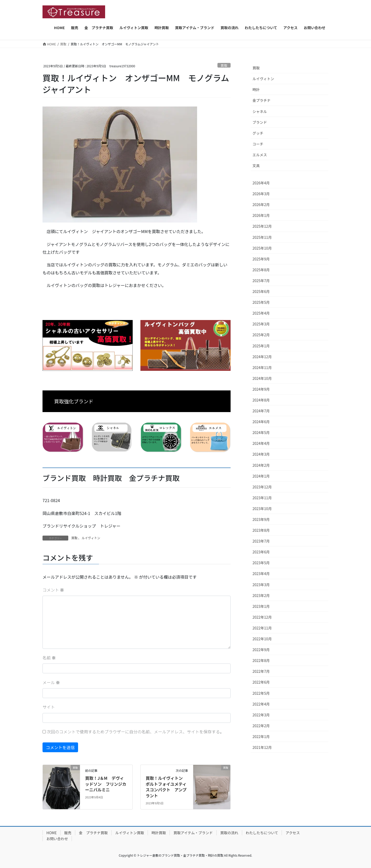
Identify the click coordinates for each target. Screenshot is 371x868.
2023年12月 (262, 487)
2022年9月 (261, 650)
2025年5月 (261, 302)
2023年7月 (261, 541)
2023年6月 (261, 552)
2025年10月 (262, 248)
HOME (52, 833)
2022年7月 (261, 671)
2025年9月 (261, 259)
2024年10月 (262, 378)
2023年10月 (262, 509)
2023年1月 (261, 606)
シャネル (260, 111)
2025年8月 (261, 270)
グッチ (258, 133)
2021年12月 (262, 747)
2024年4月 (261, 443)
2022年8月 (261, 660)
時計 (256, 89)
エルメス (260, 155)
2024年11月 (262, 367)
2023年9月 (261, 519)
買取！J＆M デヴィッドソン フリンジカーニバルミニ (106, 784)
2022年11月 (262, 628)
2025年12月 (262, 226)
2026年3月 (261, 194)
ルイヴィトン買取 (130, 833)
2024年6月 (261, 422)
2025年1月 (261, 346)
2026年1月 (261, 215)
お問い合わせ (57, 839)
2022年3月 (261, 715)
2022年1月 (261, 736)
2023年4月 (261, 574)
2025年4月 (261, 313)
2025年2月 (261, 335)
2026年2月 (261, 204)
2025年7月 (261, 281)
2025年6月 (261, 291)
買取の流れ (229, 833)
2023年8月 (261, 530)
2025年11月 (262, 237)
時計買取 (159, 833)
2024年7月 (261, 411)
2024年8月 (261, 400)
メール (51, 682)
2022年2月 (261, 726)
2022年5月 (261, 693)
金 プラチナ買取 (93, 833)
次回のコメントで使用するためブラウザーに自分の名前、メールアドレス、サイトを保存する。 (136, 732)
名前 (49, 658)
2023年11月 (262, 498)
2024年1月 (261, 476)
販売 (68, 833)
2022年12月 (262, 617)
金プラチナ (262, 100)
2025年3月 (261, 324)
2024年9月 (261, 389)
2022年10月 (262, 639)
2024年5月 (261, 432)
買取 (224, 65)
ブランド (260, 122)
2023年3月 (261, 585)
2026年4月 (261, 183)
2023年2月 (261, 595)
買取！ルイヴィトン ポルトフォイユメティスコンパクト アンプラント (166, 787)
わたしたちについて (262, 833)
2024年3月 (261, 454)
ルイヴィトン (91, 538)
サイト (49, 707)
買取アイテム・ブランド (193, 833)
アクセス (293, 833)
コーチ (258, 144)
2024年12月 (262, 357)
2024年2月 (261, 465)
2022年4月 (261, 704)
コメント (53, 590)
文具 (256, 166)
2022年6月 (261, 682)
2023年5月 (261, 563)
